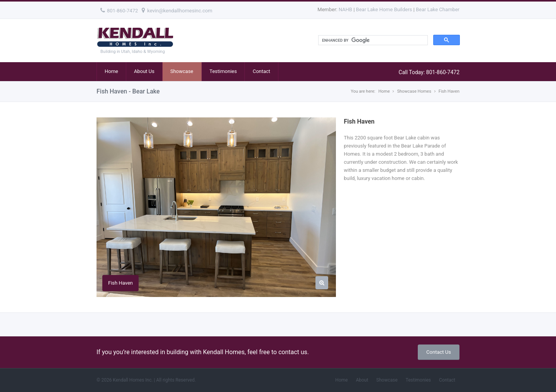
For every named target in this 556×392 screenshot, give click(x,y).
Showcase (182, 71)
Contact (261, 71)
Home (111, 71)
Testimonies (223, 71)
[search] (372, 40)
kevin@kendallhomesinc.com (177, 11)
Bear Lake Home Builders (384, 9)
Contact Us (439, 352)
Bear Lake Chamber (438, 9)
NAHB (345, 9)
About (362, 380)
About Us (144, 71)
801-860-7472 (119, 11)
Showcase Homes (414, 91)
